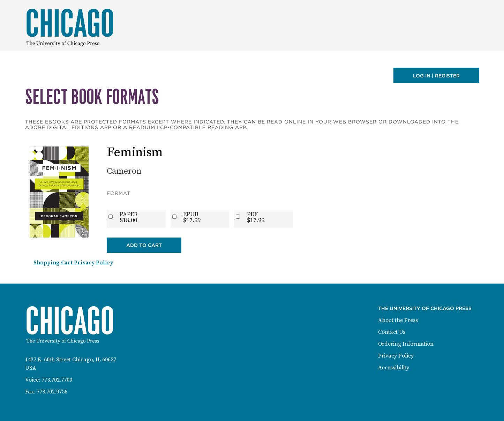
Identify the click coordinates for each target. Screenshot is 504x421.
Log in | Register (436, 76)
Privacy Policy (396, 356)
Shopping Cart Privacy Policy (73, 263)
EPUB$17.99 (192, 217)
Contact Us (392, 332)
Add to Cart (144, 245)
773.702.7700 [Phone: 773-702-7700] (57, 380)
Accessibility (394, 368)
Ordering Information (406, 344)
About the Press (398, 320)
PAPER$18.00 (129, 217)
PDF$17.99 (256, 217)
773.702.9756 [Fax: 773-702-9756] (52, 392)
